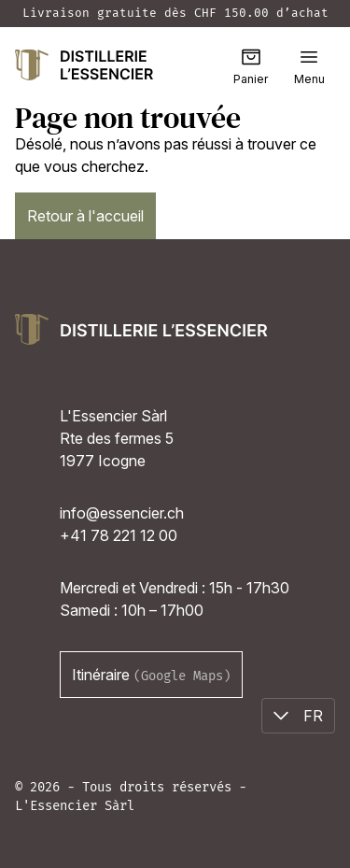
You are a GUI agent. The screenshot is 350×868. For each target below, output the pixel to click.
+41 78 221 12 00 (119, 535)
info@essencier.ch (122, 513)
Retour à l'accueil (85, 216)
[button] (309, 57)
